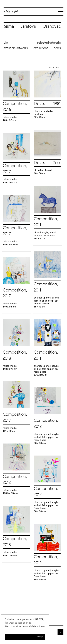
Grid (57, 68)
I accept (25, 637)
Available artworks (16, 48)
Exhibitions (41, 48)
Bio (6, 43)
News (57, 48)
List (50, 68)
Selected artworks (49, 43)
